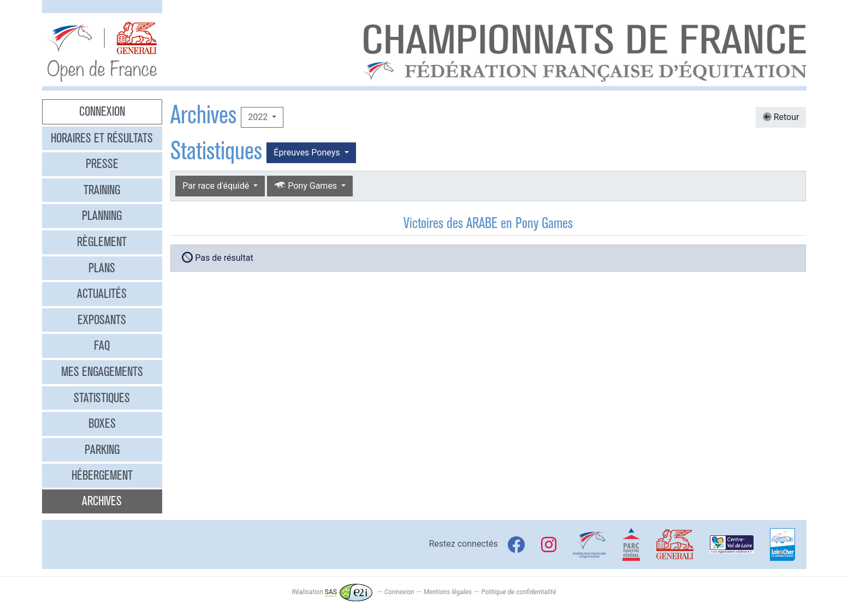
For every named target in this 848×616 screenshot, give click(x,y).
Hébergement (102, 475)
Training (102, 190)
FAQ (102, 345)
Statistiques (102, 398)
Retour (781, 117)
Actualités (102, 294)
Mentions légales (448, 592)
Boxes (102, 423)
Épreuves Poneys (308, 152)
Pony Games (307, 186)
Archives (102, 501)
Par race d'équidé (217, 186)
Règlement (102, 242)
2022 (259, 117)
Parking (102, 450)
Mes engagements (102, 372)
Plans (102, 268)
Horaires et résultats (102, 138)
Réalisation (332, 592)
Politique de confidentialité (518, 592)
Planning (102, 216)
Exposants (102, 320)
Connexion (102, 111)
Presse (102, 164)
